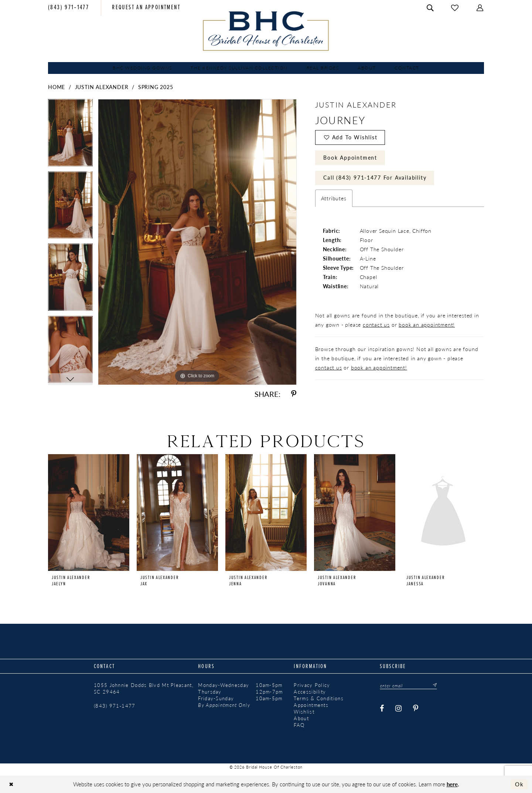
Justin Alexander (102, 87)
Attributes (334, 198)
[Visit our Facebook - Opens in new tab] (382, 709)
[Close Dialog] (11, 784)
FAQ (299, 725)
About (301, 718)
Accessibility (310, 692)
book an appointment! (427, 325)
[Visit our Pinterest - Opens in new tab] (416, 709)
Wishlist (304, 712)
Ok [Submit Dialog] (519, 784)
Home (57, 87)
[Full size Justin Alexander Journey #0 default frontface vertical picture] (197, 242)
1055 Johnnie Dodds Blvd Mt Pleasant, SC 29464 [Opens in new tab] (144, 688)
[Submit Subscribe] (433, 685)
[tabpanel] (70, 135)
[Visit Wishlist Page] (455, 8)
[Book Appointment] (146, 8)
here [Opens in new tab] (452, 784)
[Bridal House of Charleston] (266, 31)
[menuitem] (69, 8)
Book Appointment (350, 157)
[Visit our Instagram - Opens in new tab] (399, 709)
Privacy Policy (312, 685)
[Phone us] (69, 8)
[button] (480, 8)
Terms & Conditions (318, 698)
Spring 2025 (156, 87)
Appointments (311, 705)
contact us (376, 325)
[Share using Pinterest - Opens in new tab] (294, 394)
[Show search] (430, 8)
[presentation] (89, 513)
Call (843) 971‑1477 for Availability (375, 178)
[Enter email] (409, 685)
